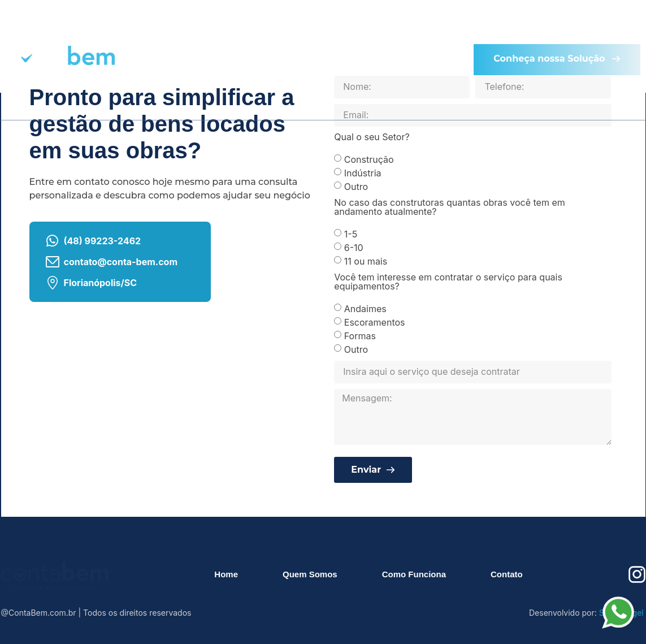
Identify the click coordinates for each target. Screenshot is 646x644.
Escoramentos (375, 322)
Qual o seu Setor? (372, 137)
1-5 (351, 234)
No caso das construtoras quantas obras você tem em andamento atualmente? (449, 208)
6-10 (354, 247)
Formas (360, 335)
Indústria (363, 172)
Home (174, 28)
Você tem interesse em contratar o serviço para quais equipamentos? (448, 282)
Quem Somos (266, 28)
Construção (369, 159)
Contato (300, 85)
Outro (356, 186)
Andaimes (365, 308)
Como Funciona (382, 28)
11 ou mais (366, 261)
